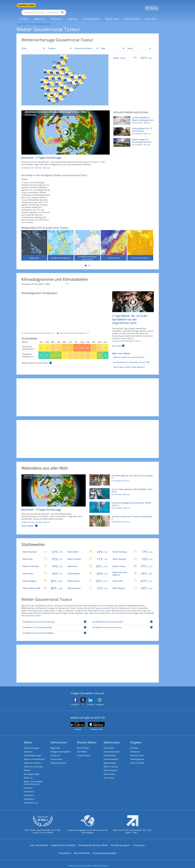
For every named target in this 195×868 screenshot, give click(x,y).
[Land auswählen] (60, 45)
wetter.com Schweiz (32, 759)
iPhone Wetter (83, 744)
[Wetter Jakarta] (88, 577)
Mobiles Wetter (87, 739)
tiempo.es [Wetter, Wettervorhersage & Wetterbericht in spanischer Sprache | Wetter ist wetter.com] (28, 784)
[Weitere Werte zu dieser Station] (37, 359)
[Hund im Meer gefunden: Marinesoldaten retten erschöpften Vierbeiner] (121, 491)
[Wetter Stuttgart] (133, 555)
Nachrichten (109, 744)
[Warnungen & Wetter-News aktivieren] (129, 364)
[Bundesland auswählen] (86, 45)
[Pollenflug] (152, 5)
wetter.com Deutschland (34, 756)
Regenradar (55, 744)
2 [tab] (89, 262)
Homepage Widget (32, 770)
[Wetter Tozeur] (133, 54)
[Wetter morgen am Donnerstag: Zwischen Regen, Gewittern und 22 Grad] (133, 140)
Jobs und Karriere (39, 842)
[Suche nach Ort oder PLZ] (62, 5)
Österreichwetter (111, 756)
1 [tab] (86, 262)
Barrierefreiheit (82, 849)
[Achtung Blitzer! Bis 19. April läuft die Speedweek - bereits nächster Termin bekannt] (133, 129)
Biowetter (134, 744)
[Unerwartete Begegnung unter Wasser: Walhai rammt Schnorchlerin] (121, 505)
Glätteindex (135, 748)
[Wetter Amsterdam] (43, 563)
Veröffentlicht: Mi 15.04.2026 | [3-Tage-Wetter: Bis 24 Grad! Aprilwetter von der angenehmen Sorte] (126, 337)
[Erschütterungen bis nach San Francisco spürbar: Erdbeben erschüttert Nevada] (121, 478)
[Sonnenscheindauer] (140, 242)
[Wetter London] (133, 563)
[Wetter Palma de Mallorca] (133, 570)
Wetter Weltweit (110, 767)
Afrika (24, 20)
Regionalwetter (110, 759)
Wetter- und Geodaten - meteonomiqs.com (34, 779)
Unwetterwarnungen (33, 752)
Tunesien (31, 20)
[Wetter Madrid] (88, 570)
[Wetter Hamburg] (133, 548)
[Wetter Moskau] (88, 585)
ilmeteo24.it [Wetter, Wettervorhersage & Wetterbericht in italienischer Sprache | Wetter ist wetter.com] (29, 792)
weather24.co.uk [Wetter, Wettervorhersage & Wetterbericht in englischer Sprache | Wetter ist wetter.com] (31, 799)
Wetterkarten (59, 739)
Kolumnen (28, 748)
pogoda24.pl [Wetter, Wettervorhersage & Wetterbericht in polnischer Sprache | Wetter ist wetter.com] (29, 795)
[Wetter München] (43, 548)
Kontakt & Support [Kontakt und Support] (121, 842)
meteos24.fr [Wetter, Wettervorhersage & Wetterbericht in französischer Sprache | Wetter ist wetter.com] (29, 788)
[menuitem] (24, 15)
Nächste (151, 239)
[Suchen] (82, 5)
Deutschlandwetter (112, 748)
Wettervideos (112, 739)
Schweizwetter (110, 752)
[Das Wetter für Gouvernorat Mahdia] (55, 630)
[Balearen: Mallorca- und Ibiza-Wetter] (128, 354)
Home (19, 20)
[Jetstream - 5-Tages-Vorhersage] (64, 137)
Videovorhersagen (32, 744)
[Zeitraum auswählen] (139, 45)
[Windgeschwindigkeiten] (61, 242)
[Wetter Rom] (88, 563)
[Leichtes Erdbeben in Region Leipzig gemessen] (133, 118)
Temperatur (55, 752)
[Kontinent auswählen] (33, 45)
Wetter (28, 739)
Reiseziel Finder (137, 752)
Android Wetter (84, 752)
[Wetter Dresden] (88, 555)
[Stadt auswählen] (113, 45)
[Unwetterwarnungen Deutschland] (87, 242)
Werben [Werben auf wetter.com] (27, 767)
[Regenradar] (34, 242)
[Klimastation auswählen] (57, 280)
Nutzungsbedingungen (105, 849)
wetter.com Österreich (33, 763)
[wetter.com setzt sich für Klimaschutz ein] (88, 823)
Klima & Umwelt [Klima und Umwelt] (137, 759)
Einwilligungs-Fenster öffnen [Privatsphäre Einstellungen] (93, 842)
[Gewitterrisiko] (114, 242)
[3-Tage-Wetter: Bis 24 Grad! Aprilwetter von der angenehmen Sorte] (133, 298)
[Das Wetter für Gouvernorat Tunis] (123, 624)
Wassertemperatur (58, 759)
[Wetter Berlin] (88, 548)
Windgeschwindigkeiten (61, 748)
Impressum (139, 842)
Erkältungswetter (137, 756)
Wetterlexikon (110, 770)
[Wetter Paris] (43, 570)
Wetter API (28, 774)
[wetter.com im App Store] (96, 723)
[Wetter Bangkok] (43, 577)
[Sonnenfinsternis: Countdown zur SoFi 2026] (131, 359)
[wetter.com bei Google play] (78, 722)
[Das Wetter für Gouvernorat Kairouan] (55, 619)
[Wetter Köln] (43, 555)
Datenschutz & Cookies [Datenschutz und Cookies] (63, 842)
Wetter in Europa (111, 763)
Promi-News (109, 774)
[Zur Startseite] (26, 5)
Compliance (65, 849)
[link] (24, 15)
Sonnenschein (56, 756)
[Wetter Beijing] (133, 585)
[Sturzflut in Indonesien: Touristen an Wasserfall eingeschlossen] (121, 519)
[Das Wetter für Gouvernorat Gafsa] (55, 624)
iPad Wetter (82, 748)
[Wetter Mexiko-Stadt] (43, 585)
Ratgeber (136, 739)
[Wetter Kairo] (133, 577)
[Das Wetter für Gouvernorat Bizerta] (123, 619)
